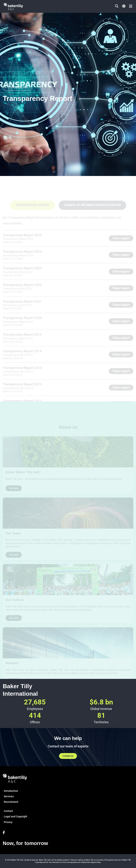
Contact (8, 811)
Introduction (11, 791)
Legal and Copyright (16, 816)
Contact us (68, 756)
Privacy (8, 822)
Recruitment (11, 802)
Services (9, 796)
